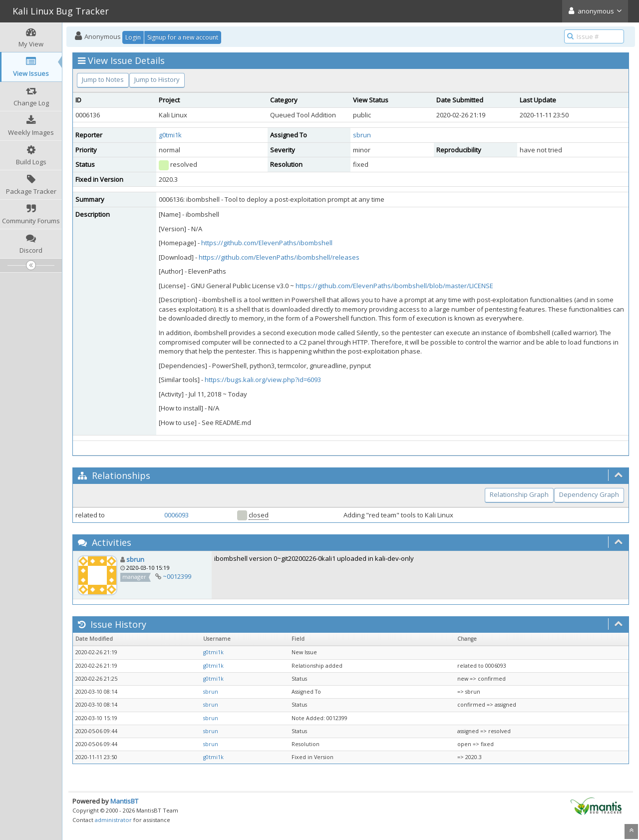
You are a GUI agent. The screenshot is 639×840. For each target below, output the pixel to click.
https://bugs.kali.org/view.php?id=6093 (263, 380)
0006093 (176, 515)
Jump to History (157, 79)
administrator (113, 820)
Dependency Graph (589, 494)
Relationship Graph (519, 494)
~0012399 (177, 576)
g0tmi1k (170, 135)
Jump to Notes (103, 79)
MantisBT (124, 801)
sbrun (362, 135)
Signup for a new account (183, 37)
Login (133, 37)
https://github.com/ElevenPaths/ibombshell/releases (279, 257)
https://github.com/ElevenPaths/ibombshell (267, 243)
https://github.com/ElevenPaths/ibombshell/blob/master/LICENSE (394, 286)
